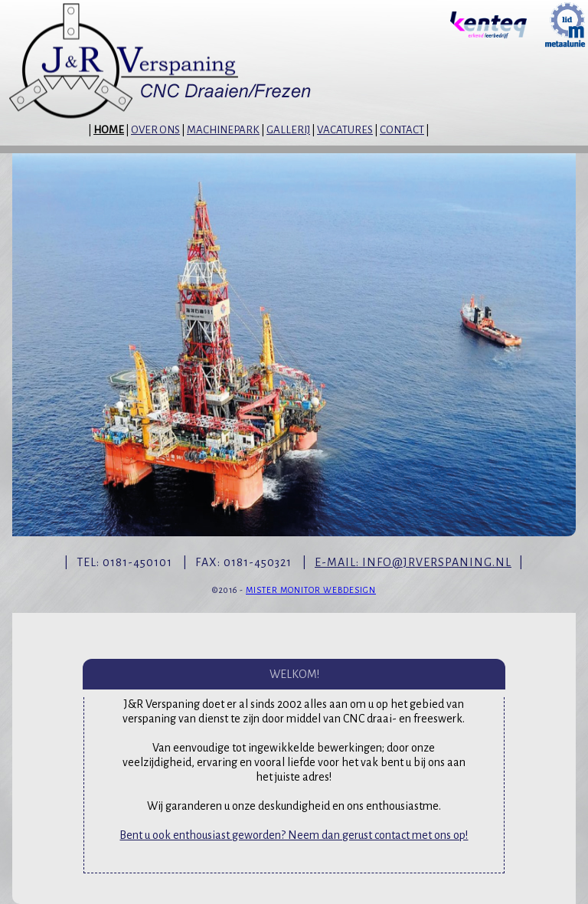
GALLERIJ (288, 130)
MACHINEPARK (223, 130)
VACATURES (345, 130)
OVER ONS (155, 130)
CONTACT (402, 130)
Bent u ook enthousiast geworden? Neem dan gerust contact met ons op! (294, 835)
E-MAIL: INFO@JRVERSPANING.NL (413, 562)
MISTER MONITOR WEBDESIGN (311, 590)
